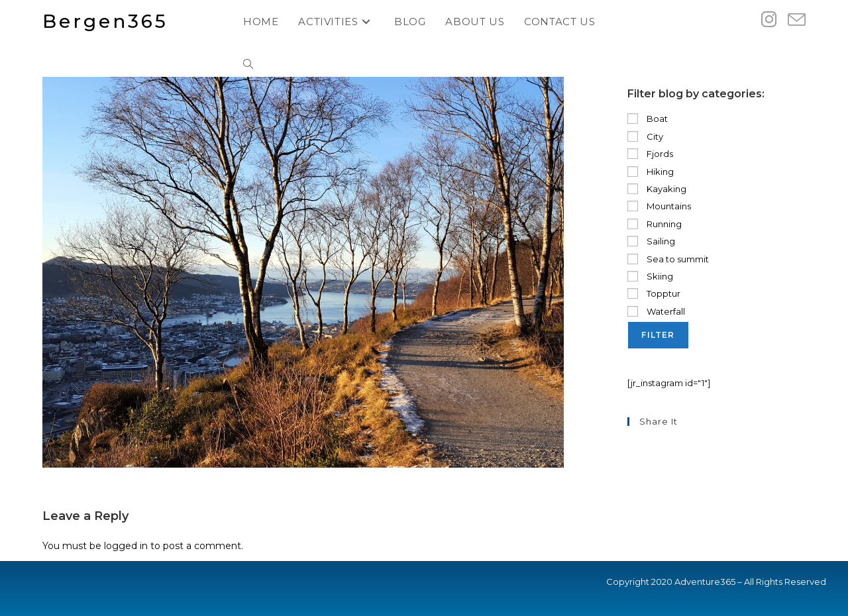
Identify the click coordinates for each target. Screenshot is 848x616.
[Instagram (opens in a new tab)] (769, 20)
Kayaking (657, 189)
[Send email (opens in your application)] (797, 20)
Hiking (651, 172)
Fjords (650, 154)
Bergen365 (105, 21)
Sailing (651, 241)
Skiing (650, 276)
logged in (126, 546)
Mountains (659, 206)
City (645, 136)
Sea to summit (668, 259)
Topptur (654, 293)
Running (655, 224)
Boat (648, 119)
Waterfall (656, 311)
